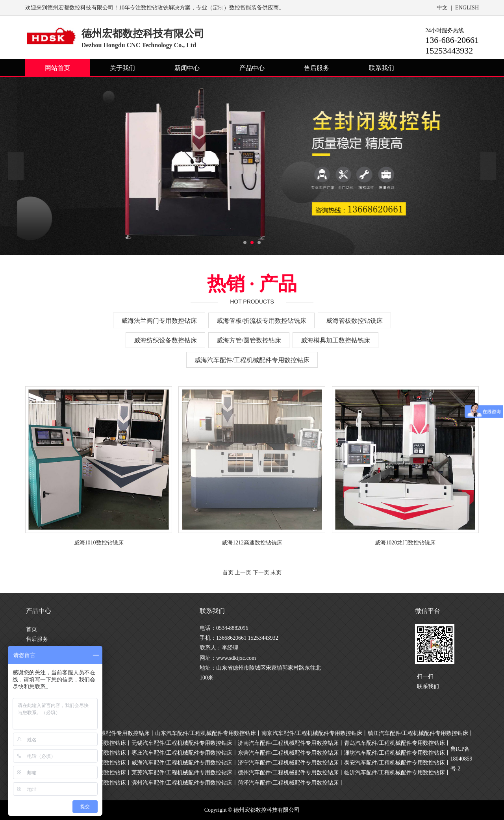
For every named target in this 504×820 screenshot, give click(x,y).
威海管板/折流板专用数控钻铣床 (261, 321)
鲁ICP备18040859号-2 (461, 759)
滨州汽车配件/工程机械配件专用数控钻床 (182, 783)
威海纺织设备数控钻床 (165, 340)
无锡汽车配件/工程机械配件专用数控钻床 (182, 743)
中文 (442, 8)
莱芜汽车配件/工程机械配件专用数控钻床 (182, 773)
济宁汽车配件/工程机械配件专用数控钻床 (288, 763)
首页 (31, 629)
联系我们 (382, 68)
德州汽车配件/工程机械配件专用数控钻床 (288, 773)
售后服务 (317, 68)
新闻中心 (187, 68)
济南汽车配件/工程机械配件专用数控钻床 (288, 743)
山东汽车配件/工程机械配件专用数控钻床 (206, 733)
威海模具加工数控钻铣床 (335, 340)
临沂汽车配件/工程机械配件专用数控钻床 (395, 773)
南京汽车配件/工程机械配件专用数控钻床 (312, 733)
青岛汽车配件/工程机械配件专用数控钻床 (395, 743)
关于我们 (122, 68)
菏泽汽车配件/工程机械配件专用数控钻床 (288, 783)
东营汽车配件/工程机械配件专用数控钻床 (288, 753)
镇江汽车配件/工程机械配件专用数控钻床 (418, 733)
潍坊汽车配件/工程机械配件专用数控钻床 (395, 753)
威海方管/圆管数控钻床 (249, 340)
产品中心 (252, 68)
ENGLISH (467, 8)
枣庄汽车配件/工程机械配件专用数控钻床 (182, 753)
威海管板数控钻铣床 (354, 321)
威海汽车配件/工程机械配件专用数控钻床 (252, 360)
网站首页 (57, 68)
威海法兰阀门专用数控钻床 (159, 321)
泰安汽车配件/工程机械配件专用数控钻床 (395, 763)
